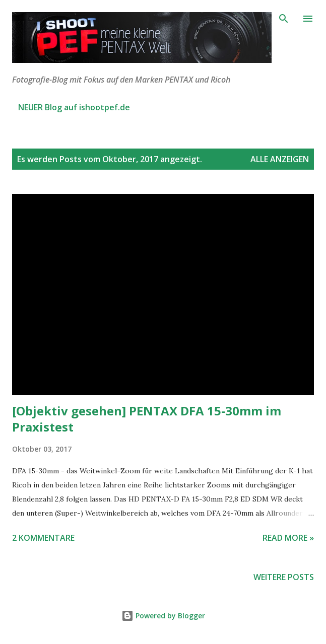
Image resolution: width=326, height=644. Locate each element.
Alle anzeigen (280, 159)
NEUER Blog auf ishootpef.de (74, 107)
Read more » (288, 538)
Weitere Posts (284, 577)
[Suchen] (284, 18)
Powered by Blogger (163, 616)
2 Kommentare (43, 538)
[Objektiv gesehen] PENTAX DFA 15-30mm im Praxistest (147, 419)
